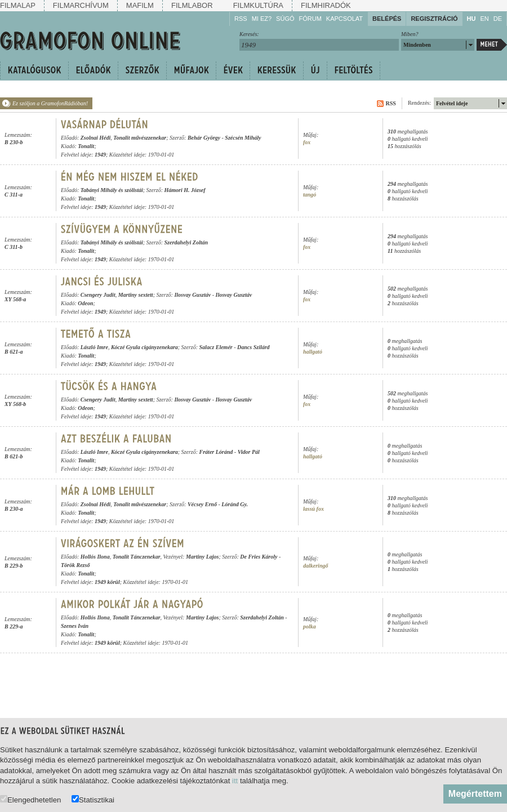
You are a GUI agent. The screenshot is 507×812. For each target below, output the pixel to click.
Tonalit (86, 146)
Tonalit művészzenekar (140, 138)
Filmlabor (192, 5)
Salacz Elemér (216, 347)
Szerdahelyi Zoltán (186, 242)
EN (484, 19)
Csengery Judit (98, 295)
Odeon (85, 303)
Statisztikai (93, 799)
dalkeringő (315, 566)
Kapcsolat (344, 19)
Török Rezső (75, 565)
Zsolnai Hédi (96, 138)
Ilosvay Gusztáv (192, 295)
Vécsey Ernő (202, 504)
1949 (100, 155)
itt (235, 781)
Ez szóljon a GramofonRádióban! (50, 103)
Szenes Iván (75, 626)
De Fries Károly (259, 557)
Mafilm (140, 5)
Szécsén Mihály (243, 138)
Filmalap (18, 5)
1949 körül (107, 582)
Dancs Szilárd (253, 347)
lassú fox (313, 509)
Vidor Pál (249, 452)
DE (498, 19)
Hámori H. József (185, 190)
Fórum (310, 19)
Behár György (204, 138)
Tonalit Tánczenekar (137, 557)
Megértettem (475, 794)
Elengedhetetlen (30, 799)
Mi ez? (262, 19)
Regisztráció (434, 19)
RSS (241, 19)
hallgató (313, 352)
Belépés (387, 19)
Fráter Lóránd (216, 452)
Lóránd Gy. (235, 504)
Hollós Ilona (95, 557)
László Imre (94, 347)
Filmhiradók (326, 5)
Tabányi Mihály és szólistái (112, 190)
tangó (310, 195)
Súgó (285, 19)
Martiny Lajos (203, 557)
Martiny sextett (136, 295)
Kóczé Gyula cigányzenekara (144, 347)
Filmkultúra (258, 5)
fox (307, 142)
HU (472, 19)
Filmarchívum (81, 5)
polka (310, 626)
